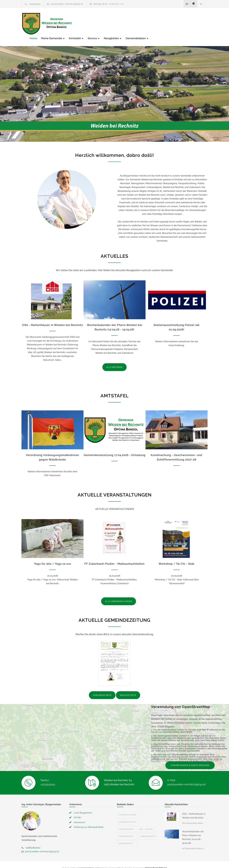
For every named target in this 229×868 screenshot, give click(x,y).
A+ (187, 4)
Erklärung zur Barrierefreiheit (89, 820)
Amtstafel (127, 23)
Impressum (80, 816)
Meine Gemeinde (104, 23)
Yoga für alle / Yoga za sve (52, 557)
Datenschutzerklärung (156, 861)
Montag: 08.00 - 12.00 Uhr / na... (109, 4)
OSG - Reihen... (147, 822)
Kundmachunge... (128, 808)
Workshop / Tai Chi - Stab (177, 557)
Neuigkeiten (164, 23)
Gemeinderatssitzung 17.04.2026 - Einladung (115, 449)
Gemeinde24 (88, 861)
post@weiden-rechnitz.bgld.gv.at (67, 4)
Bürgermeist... (127, 837)
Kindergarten (148, 830)
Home (84, 23)
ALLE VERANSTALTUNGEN (119, 595)
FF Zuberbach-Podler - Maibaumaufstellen (114, 557)
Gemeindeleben (188, 23)
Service (145, 23)
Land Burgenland (83, 806)
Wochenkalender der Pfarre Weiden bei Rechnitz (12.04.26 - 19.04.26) (193, 831)
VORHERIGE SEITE (102, 689)
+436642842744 (33, 841)
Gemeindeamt (126, 822)
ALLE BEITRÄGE (114, 361)
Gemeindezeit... (127, 830)
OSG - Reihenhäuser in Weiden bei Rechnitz (53, 318)
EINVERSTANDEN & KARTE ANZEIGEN (190, 759)
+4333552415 (35, 4)
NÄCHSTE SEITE (128, 689)
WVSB (77, 811)
